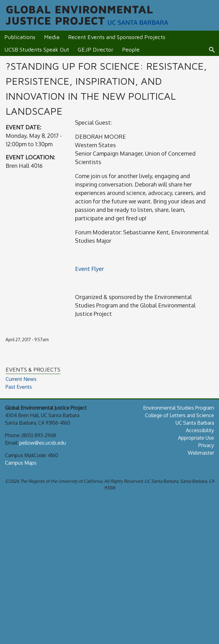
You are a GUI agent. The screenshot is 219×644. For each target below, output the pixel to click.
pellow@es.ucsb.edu (43, 443)
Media (52, 37)
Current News (21, 379)
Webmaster (201, 453)
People (131, 50)
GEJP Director (96, 50)
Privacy (206, 445)
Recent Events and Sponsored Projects (117, 37)
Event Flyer (89, 269)
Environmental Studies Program (179, 408)
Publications (20, 37)
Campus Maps (21, 463)
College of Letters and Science (179, 415)
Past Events (19, 387)
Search (214, 50)
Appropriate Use (196, 438)
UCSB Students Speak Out (37, 50)
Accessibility (200, 430)
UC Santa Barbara (195, 423)
